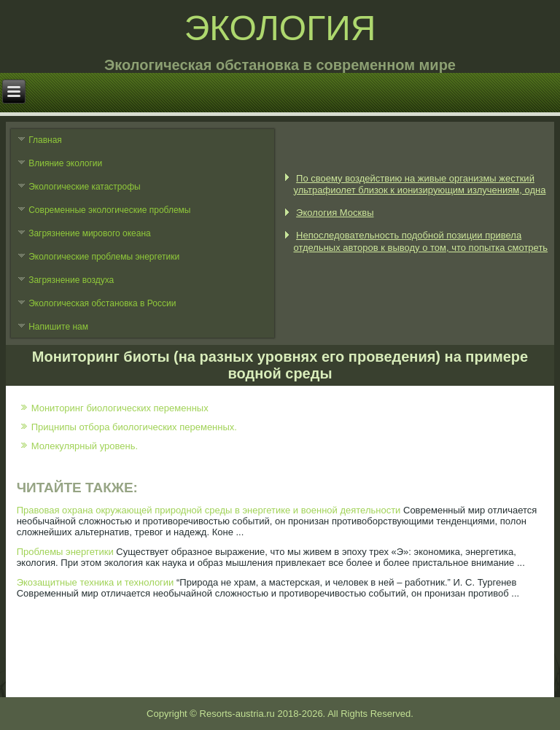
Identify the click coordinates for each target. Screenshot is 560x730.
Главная (45, 140)
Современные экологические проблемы (109, 210)
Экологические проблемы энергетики (104, 257)
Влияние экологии (65, 163)
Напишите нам (58, 327)
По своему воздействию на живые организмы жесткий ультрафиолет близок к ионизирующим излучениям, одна (419, 184)
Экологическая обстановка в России (102, 303)
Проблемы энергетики (65, 552)
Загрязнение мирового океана (90, 233)
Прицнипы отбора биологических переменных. (134, 427)
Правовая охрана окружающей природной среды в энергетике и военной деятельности (209, 510)
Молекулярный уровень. (85, 446)
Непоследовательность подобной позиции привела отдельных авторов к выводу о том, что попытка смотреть (420, 241)
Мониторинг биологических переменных (120, 408)
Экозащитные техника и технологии (96, 582)
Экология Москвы (335, 213)
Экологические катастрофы (85, 187)
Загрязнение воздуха (71, 280)
